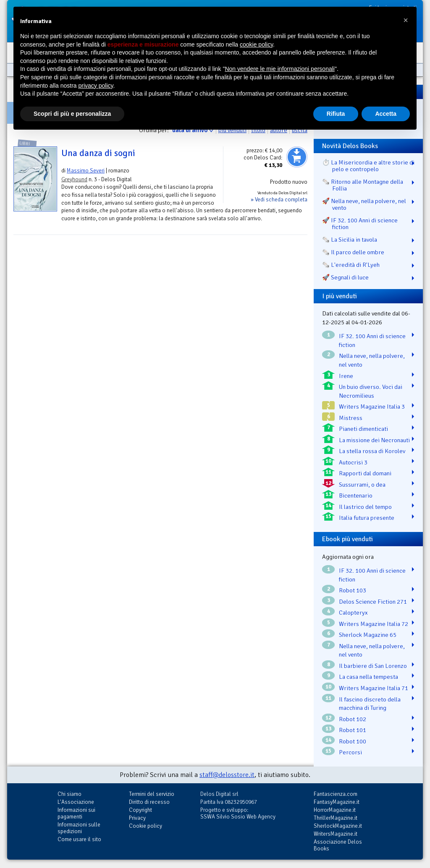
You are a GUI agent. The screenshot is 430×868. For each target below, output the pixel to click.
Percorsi (350, 752)
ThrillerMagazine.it (336, 818)
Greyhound (74, 179)
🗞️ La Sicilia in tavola (350, 240)
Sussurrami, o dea (362, 485)
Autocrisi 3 (353, 462)
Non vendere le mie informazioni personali (279, 69)
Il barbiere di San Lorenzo (373, 666)
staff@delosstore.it (227, 775)
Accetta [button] (386, 114)
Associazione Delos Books (338, 845)
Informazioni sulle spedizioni (79, 828)
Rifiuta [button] (336, 114)
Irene (346, 376)
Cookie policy (146, 826)
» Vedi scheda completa (279, 199)
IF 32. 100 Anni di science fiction (372, 340)
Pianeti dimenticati (363, 429)
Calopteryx (353, 613)
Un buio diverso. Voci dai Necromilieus (371, 391)
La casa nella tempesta (368, 677)
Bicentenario (356, 495)
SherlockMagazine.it (338, 826)
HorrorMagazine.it (335, 810)
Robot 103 (353, 590)
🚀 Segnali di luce (345, 277)
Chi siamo (69, 794)
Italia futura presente (367, 518)
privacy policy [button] (96, 86)
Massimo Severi (86, 171)
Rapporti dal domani (365, 473)
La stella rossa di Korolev (372, 451)
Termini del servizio (152, 794)
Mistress (351, 418)
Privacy (137, 818)
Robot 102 (353, 719)
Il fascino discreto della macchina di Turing (370, 704)
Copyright (140, 810)
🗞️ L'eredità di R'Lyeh (351, 265)
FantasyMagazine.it (337, 802)
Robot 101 (353, 730)
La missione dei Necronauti (374, 440)
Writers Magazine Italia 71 (374, 688)
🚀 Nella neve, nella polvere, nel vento (364, 204)
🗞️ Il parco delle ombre (353, 252)
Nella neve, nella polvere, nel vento (372, 360)
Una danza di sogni (98, 153)
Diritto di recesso (149, 802)
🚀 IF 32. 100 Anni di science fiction (360, 224)
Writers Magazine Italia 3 (372, 407)
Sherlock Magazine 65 (368, 635)
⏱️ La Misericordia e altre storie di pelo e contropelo (368, 166)
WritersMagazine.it (336, 834)
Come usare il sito (79, 839)
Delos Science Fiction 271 (373, 602)
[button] (406, 20)
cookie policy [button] (256, 44)
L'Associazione (76, 802)
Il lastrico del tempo (365, 507)
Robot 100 (353, 741)
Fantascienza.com (336, 794)
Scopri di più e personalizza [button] (72, 114)
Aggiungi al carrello (297, 157)
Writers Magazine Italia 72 (374, 624)
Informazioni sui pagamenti (76, 813)
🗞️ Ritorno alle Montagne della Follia (363, 185)
